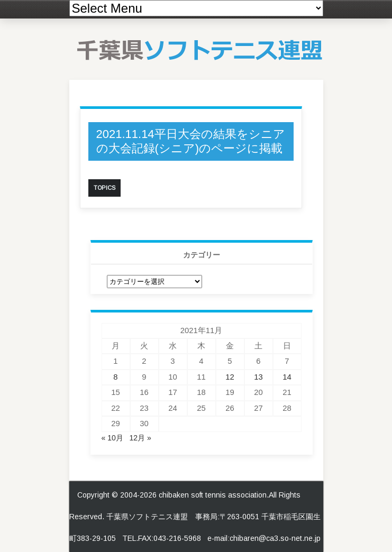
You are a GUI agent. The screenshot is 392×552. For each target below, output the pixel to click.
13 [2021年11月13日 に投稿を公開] (258, 377)
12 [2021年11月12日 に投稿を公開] (230, 377)
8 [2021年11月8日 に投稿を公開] (115, 377)
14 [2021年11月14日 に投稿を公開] (287, 377)
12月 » (140, 438)
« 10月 (112, 438)
